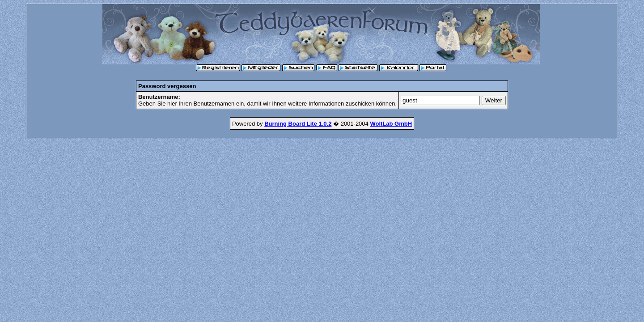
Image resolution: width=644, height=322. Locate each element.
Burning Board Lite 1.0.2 (298, 124)
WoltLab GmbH (391, 124)
